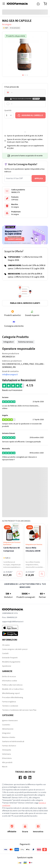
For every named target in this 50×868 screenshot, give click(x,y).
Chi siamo (6, 645)
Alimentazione (8, 729)
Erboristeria (7, 758)
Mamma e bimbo (9, 737)
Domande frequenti (10, 658)
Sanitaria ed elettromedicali (13, 742)
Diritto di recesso (9, 677)
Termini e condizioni (10, 706)
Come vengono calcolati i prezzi (15, 649)
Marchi (5, 767)
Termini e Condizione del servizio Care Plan (19, 710)
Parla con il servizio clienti (25, 303)
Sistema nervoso (26, 342)
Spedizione (7, 666)
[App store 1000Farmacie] (13, 628)
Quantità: (8, 110)
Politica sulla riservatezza (12, 685)
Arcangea (7, 24)
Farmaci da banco (9, 746)
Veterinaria (6, 754)
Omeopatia (7, 750)
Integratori (8, 342)
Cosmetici (6, 725)
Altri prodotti (7, 763)
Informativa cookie (10, 681)
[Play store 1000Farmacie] (13, 634)
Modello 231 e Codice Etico (13, 689)
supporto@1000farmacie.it (13, 622)
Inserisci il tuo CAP (14, 178)
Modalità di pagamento (11, 662)
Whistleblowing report (11, 693)
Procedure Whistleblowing (13, 698)
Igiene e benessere (10, 721)
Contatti (5, 653)
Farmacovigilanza (9, 702)
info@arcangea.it (10, 375)
